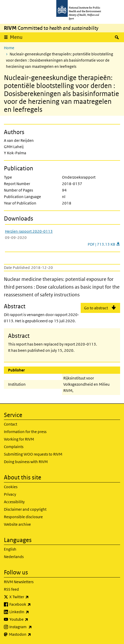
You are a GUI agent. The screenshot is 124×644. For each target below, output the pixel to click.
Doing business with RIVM (26, 462)
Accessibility (14, 502)
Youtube (32, 619)
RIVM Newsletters (19, 582)
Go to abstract (96, 308)
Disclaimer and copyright (25, 509)
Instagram (34, 627)
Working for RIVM (19, 439)
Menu (16, 37)
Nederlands (14, 557)
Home (9, 48)
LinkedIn (33, 612)
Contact (11, 424)
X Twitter (33, 597)
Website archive (17, 524)
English (10, 549)
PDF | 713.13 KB (104, 244)
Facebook (34, 604)
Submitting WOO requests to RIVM (33, 454)
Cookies (11, 487)
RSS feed (11, 589)
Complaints (14, 447)
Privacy (10, 494)
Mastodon (34, 634)
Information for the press (25, 432)
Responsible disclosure (23, 517)
